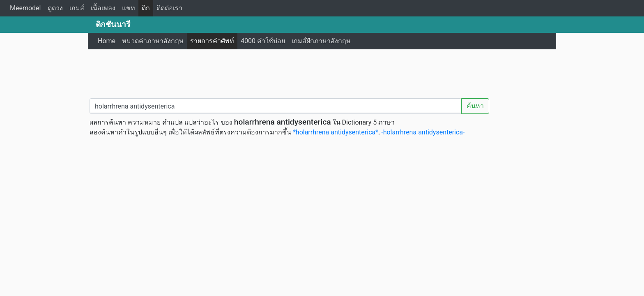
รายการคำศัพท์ (212, 41)
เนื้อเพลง (103, 8)
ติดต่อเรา (169, 8)
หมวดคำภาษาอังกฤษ (153, 41)
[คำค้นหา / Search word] (276, 106)
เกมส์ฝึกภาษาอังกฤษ (321, 41)
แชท (129, 8)
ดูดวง (55, 8)
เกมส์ (77, 8)
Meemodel (25, 8)
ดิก (146, 8)
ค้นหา (475, 106)
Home (107, 41)
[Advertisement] (322, 72)
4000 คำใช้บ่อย (263, 41)
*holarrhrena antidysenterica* (336, 132)
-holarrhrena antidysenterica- (423, 132)
